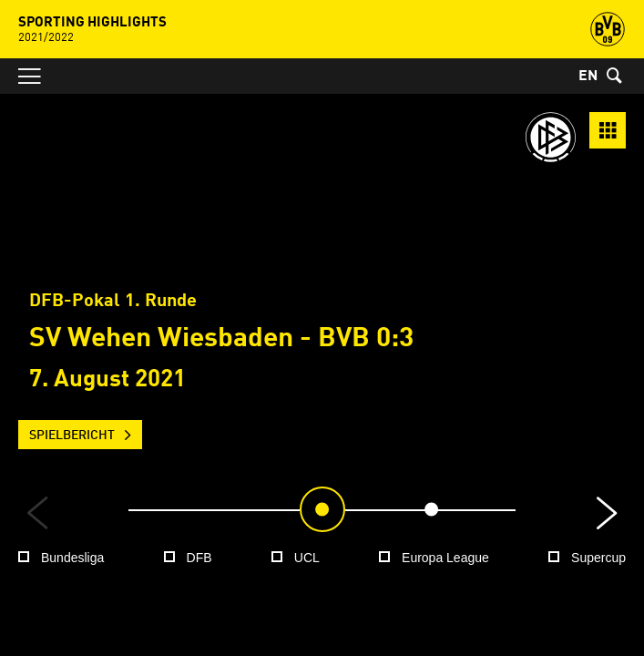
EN (588, 77)
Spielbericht (72, 436)
